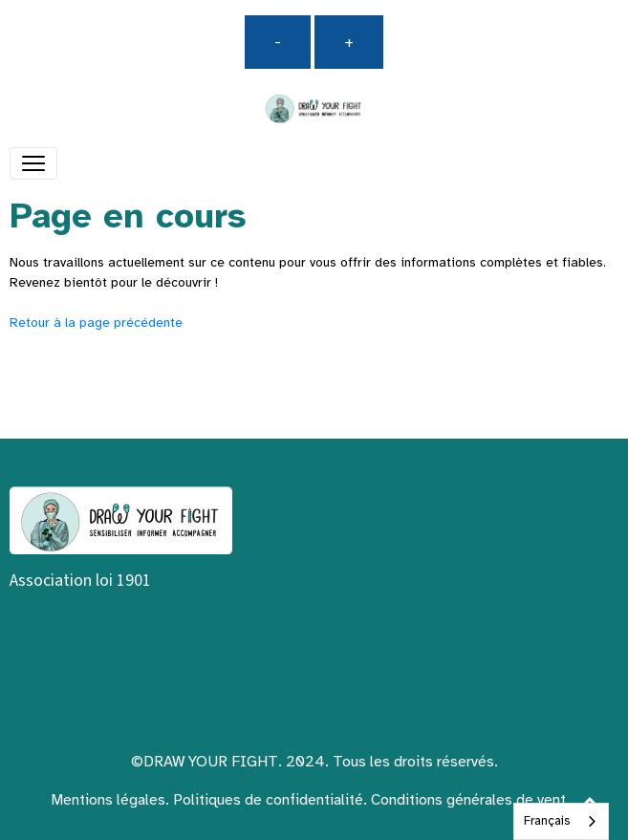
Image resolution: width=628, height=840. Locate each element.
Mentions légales (108, 800)
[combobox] (561, 821)
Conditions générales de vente (473, 800)
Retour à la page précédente (96, 323)
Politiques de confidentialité (268, 800)
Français (547, 821)
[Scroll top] (590, 802)
